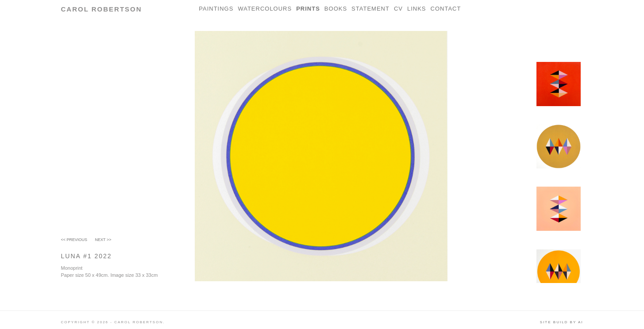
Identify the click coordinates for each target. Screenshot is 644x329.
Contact (446, 9)
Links (417, 9)
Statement (370, 9)
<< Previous (74, 240)
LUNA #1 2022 (87, 256)
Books (336, 9)
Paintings (216, 9)
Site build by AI (562, 322)
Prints (308, 9)
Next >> (103, 240)
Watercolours (265, 9)
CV (398, 9)
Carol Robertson (102, 9)
